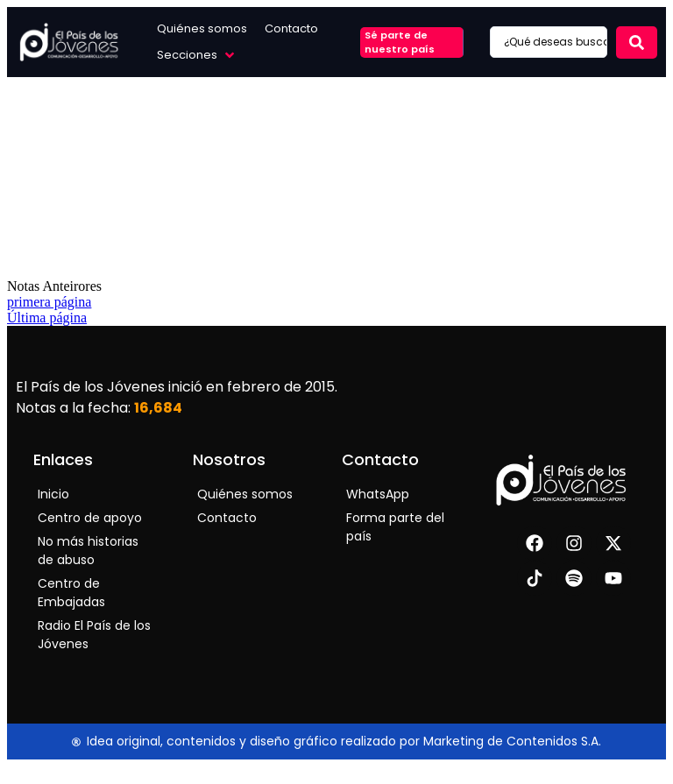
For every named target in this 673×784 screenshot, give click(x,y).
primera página (49, 302)
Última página (47, 318)
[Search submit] (637, 42)
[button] (197, 55)
